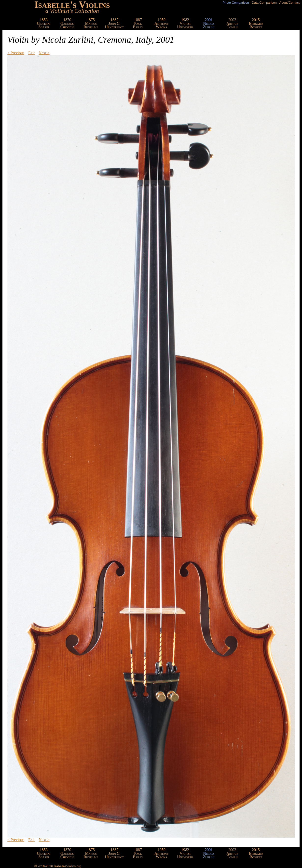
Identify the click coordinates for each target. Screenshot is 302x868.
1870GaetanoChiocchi (67, 23)
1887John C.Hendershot (115, 23)
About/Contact (289, 3)
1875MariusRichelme (91, 23)
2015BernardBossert (256, 23)
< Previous (16, 53)
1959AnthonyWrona (162, 23)
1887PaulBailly (138, 23)
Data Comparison (264, 3)
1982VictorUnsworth (185, 23)
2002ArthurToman (232, 23)
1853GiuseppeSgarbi (44, 23)
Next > (44, 53)
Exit (32, 53)
